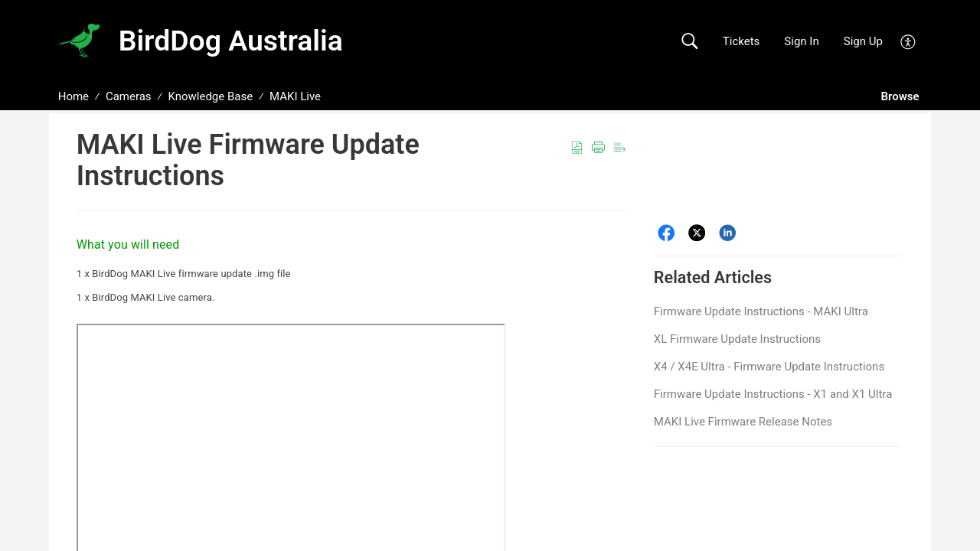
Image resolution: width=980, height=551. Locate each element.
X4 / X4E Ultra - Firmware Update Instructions (769, 367)
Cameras (129, 96)
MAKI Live (295, 96)
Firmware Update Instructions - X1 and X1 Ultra (773, 394)
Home (73, 96)
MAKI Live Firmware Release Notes (743, 422)
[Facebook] (666, 233)
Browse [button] (902, 96)
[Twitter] (697, 233)
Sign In (801, 41)
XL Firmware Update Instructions (737, 339)
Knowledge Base (210, 96)
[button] (689, 42)
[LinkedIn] (728, 233)
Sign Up (863, 41)
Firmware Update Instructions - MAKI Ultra (761, 311)
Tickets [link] (742, 41)
